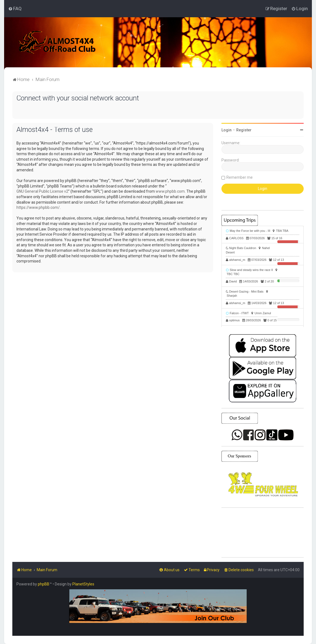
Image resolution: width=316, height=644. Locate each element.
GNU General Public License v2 (42, 191)
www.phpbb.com (170, 191)
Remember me (240, 177)
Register (244, 130)
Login (227, 130)
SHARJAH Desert (263, 533)
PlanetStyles (83, 584)
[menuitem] (15, 8)
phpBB (44, 584)
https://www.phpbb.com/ (38, 207)
